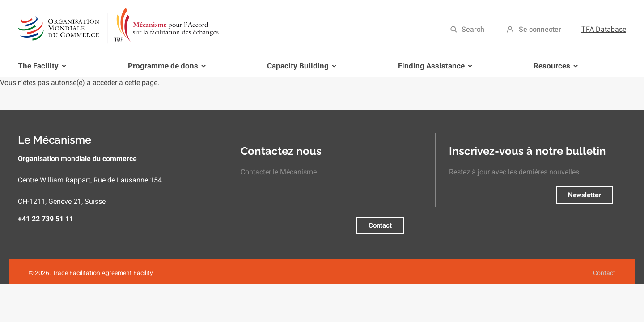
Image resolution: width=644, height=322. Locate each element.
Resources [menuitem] (554, 69)
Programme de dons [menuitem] (165, 69)
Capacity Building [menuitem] (300, 69)
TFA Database (604, 29)
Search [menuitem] (473, 29)
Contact (380, 225)
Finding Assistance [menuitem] (433, 69)
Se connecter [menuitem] (540, 29)
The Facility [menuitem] (44, 69)
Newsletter (584, 195)
